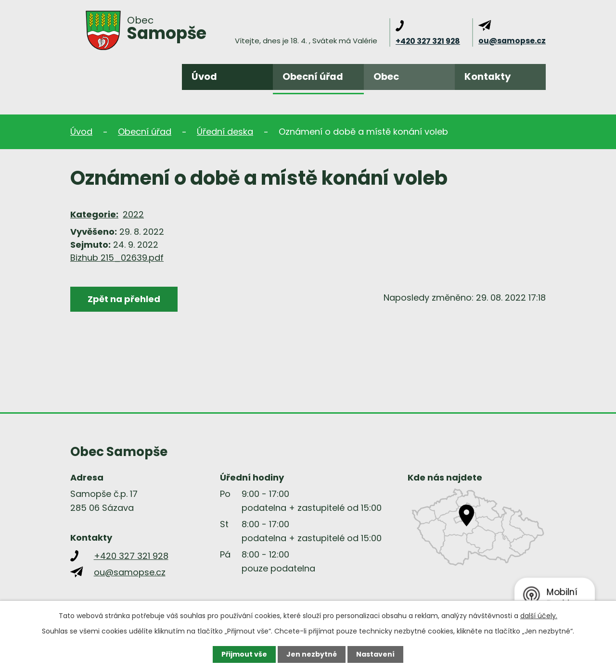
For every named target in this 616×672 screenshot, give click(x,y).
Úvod (204, 76)
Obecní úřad (313, 76)
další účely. (539, 616)
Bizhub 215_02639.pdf (117, 258)
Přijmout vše (244, 654)
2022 (133, 214)
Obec (386, 76)
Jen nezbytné (312, 654)
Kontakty (488, 76)
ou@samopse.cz (512, 41)
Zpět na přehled (124, 299)
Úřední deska (225, 132)
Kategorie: (94, 214)
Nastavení (375, 654)
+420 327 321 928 (428, 41)
